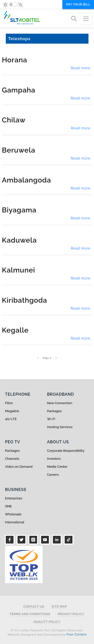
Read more (80, 68)
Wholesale (13, 514)
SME (8, 506)
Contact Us (34, 607)
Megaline (12, 411)
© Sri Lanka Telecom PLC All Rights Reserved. (47, 630)
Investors (54, 459)
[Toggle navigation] (86, 19)
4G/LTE (11, 419)
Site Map (59, 607)
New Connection (60, 403)
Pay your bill (78, 4)
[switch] (13, 4)
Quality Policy (47, 622)
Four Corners (77, 635)
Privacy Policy (71, 614)
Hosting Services (60, 427)
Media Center (57, 467)
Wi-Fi (51, 419)
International (15, 522)
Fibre (9, 403)
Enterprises (14, 498)
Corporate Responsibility (66, 451)
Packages (55, 411)
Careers (53, 475)
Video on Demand (19, 467)
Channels (12, 459)
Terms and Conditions (30, 614)
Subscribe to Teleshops (4, 365)
